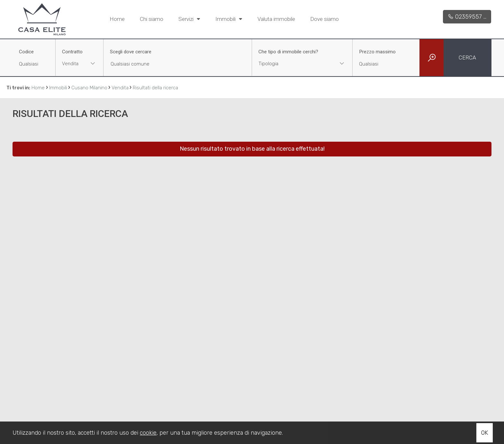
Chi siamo (152, 19)
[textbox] (293, 64)
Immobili (229, 19)
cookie (148, 433)
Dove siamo (324, 19)
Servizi (189, 19)
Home (117, 19)
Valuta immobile (276, 19)
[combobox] (79, 64)
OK (485, 433)
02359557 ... (467, 17)
